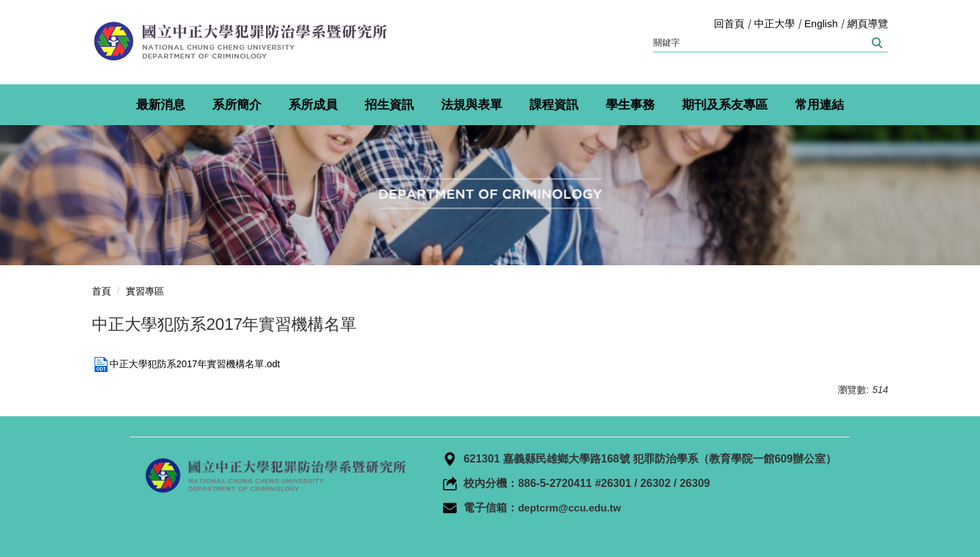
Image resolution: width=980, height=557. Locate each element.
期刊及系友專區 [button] (725, 105)
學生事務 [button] (630, 105)
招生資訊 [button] (389, 105)
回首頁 (729, 23)
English (821, 23)
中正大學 (774, 23)
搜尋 (876, 43)
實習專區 (145, 291)
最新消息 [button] (161, 105)
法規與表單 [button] (472, 105)
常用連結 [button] (819, 105)
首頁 (101, 291)
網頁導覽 (868, 23)
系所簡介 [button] (237, 105)
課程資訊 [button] (554, 105)
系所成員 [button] (313, 105)
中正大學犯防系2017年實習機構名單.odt (186, 364)
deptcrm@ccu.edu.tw (569, 508)
